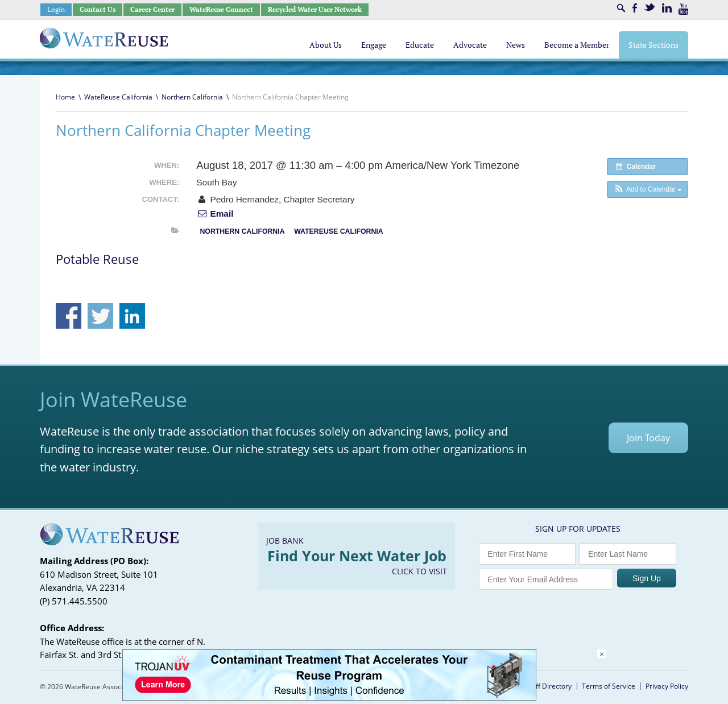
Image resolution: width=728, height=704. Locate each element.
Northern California (192, 97)
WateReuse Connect (221, 9)
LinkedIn (667, 8)
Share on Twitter (100, 316)
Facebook (635, 8)
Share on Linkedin (132, 316)
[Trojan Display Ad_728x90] (329, 697)
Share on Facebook (69, 316)
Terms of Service (609, 686)
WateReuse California (118, 97)
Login (56, 9)
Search (621, 8)
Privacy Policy (667, 686)
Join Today (648, 438)
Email (215, 214)
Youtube (683, 9)
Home (65, 97)
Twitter (650, 7)
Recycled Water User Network (315, 9)
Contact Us (98, 9)
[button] (648, 189)
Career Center (152, 9)
